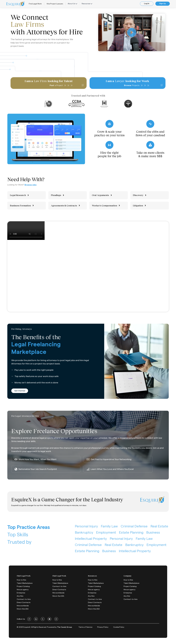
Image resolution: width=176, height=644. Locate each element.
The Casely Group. (65, 627)
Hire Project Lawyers (55, 4)
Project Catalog (23, 586)
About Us (73, 4)
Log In (147, 4)
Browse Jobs (31, 185)
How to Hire (21, 580)
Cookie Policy (119, 627)
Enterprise (21, 593)
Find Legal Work (35, 4)
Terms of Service (85, 627)
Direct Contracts (24, 603)
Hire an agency (23, 590)
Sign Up (163, 4)
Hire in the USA (23, 609)
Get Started (20, 391)
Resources (87, 4)
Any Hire (20, 596)
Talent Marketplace (25, 583)
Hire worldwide (23, 606)
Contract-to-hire (24, 599)
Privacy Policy (103, 627)
